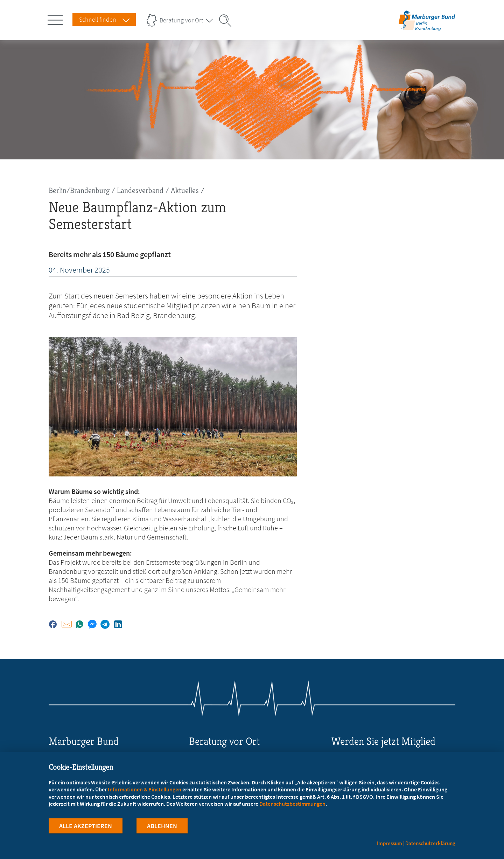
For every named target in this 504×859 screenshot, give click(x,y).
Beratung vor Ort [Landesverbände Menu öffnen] (181, 20)
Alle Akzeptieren (86, 827)
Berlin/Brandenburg (79, 190)
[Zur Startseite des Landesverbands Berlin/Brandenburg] (427, 29)
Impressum (390, 843)
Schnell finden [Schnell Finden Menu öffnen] (98, 19)
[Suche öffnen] (227, 21)
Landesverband (140, 190)
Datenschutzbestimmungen (292, 805)
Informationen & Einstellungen (145, 790)
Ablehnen (162, 827)
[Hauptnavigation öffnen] (56, 19)
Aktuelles (185, 190)
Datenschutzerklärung (430, 843)
